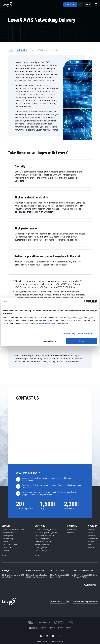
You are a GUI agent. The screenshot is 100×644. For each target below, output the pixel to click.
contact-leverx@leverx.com (86, 602)
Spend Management (42, 539)
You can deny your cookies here (78, 333)
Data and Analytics (42, 551)
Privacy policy (42, 641)
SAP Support (6, 548)
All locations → (91, 585)
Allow (82, 341)
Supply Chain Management (44, 536)
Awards (91, 542)
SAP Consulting (7, 539)
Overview (92, 530)
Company (92, 526)
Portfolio (72, 526)
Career (91, 545)
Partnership (22, 50)
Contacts (91, 548)
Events (90, 533)
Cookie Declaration (56, 641)
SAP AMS (5, 542)
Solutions (40, 526)
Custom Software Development (13, 530)
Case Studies (72, 530)
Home (11, 50)
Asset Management (42, 545)
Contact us (70, 5)
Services (6, 526)
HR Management (41, 548)
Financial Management (43, 542)
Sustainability (93, 539)
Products (71, 533)
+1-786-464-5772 (58, 602)
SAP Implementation (9, 533)
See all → (5, 555)
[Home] (7, 5)
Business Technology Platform (46, 530)
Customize (50, 341)
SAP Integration (7, 536)
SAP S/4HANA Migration (10, 545)
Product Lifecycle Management (46, 533)
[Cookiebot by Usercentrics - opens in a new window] (86, 302)
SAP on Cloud (7, 551)
